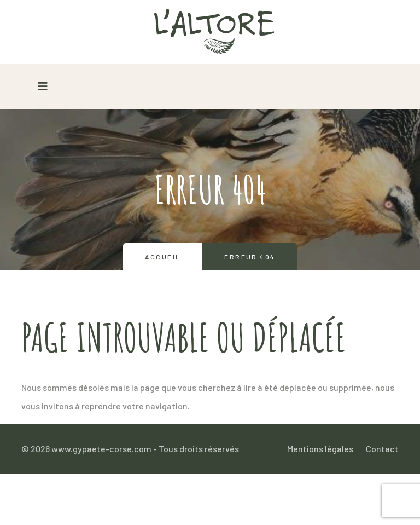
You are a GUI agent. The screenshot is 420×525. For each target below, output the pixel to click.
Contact (382, 449)
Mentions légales (320, 449)
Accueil (163, 257)
